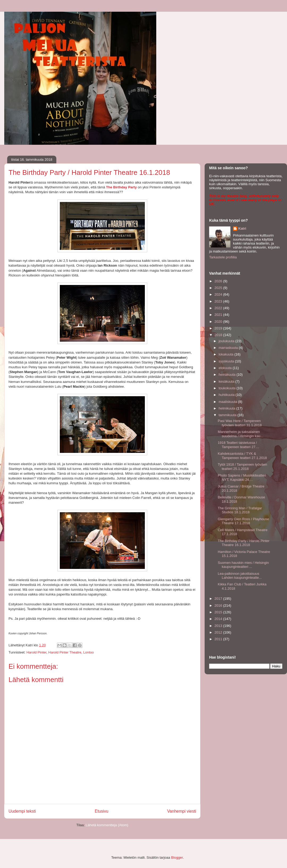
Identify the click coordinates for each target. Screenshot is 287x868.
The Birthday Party (121, 187)
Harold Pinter (36, 652)
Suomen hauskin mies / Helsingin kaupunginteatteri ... (243, 565)
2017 (219, 599)
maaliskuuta (228, 402)
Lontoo (88, 652)
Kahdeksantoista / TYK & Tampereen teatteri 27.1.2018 (242, 456)
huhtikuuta (227, 395)
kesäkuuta (227, 381)
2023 (219, 301)
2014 (219, 619)
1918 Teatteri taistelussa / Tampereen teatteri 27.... (238, 445)
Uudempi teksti (22, 811)
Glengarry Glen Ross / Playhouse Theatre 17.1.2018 (243, 521)
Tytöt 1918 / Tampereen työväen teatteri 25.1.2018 (242, 467)
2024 (219, 294)
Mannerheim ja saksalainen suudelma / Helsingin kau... (240, 434)
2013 (219, 626)
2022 (219, 308)
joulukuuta (227, 341)
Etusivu (102, 811)
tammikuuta (228, 415)
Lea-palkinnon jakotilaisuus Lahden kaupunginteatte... (240, 576)
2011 (219, 639)
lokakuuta (227, 354)
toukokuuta (228, 388)
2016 (219, 605)
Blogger (177, 857)
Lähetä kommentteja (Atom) (107, 825)
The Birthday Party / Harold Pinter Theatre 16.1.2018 (243, 543)
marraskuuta (229, 348)
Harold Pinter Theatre (65, 652)
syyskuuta (227, 361)
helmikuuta (227, 408)
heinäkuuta (228, 375)
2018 (219, 335)
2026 (219, 281)
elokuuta (226, 368)
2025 (219, 288)
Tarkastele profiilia (223, 257)
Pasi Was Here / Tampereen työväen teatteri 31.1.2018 (240, 423)
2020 (219, 322)
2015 (219, 612)
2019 (219, 328)
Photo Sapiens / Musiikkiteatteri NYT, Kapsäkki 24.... (242, 478)
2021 (219, 315)
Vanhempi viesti (182, 811)
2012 (219, 632)
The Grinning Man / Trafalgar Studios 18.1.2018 (240, 510)
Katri (242, 228)
